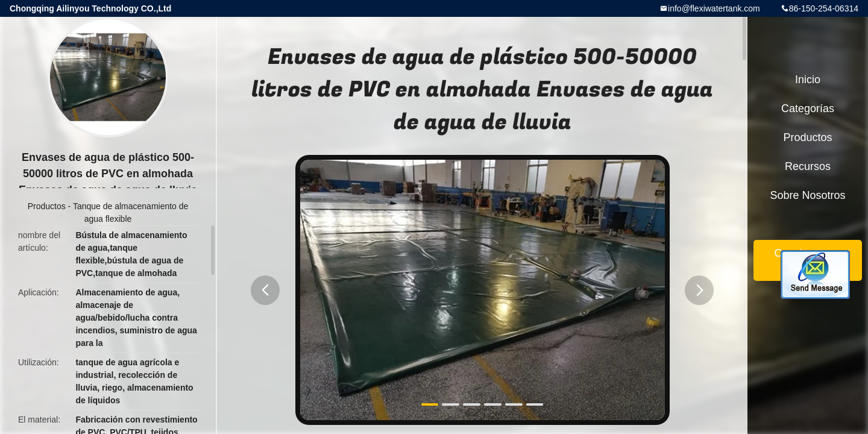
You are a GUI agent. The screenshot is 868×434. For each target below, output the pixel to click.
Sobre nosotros (807, 195)
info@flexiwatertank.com (714, 8)
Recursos (808, 166)
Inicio (808, 80)
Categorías (808, 108)
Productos (47, 206)
